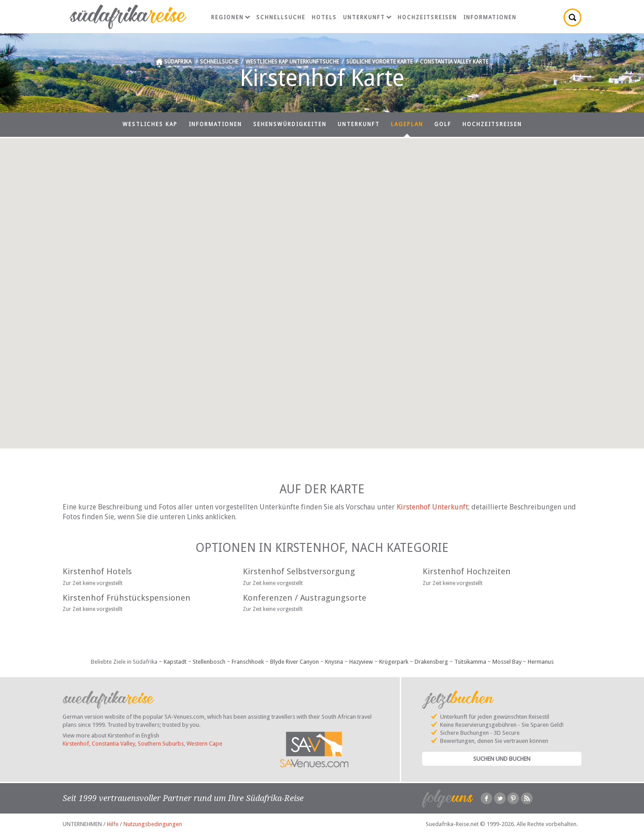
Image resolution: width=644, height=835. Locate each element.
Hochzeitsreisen (427, 17)
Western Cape (204, 744)
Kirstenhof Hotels (97, 571)
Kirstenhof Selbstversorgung (299, 571)
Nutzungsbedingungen (153, 824)
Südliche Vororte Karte (379, 62)
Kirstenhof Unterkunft (432, 507)
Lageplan (407, 124)
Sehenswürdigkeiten (290, 124)
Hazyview (361, 662)
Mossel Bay (507, 662)
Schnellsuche (281, 17)
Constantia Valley (113, 744)
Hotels (324, 17)
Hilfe (113, 824)
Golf (443, 124)
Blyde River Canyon (294, 662)
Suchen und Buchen (502, 759)
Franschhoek (248, 662)
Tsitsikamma (470, 662)
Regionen (231, 17)
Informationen (490, 17)
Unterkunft (367, 17)
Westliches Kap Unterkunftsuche (292, 62)
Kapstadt (175, 662)
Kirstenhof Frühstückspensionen (127, 598)
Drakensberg (431, 662)
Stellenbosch (209, 662)
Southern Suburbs (161, 744)
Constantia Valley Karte (454, 62)
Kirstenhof (76, 744)
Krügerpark (394, 662)
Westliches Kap (150, 124)
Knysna (334, 662)
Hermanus (541, 662)
